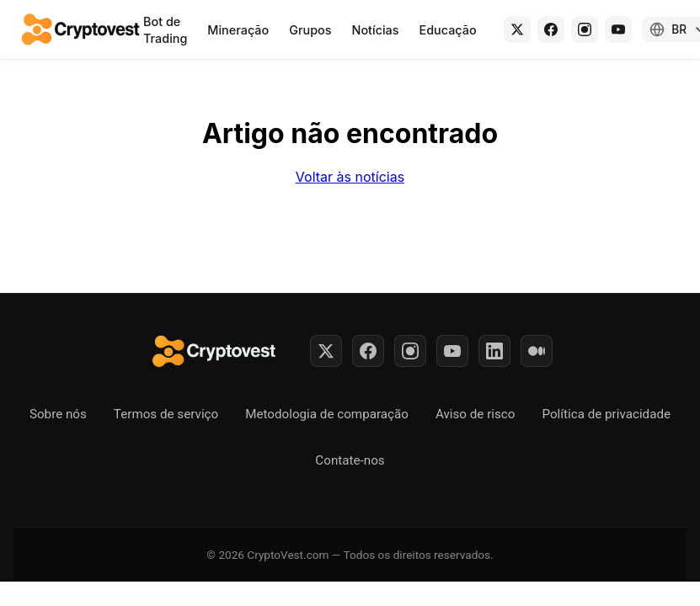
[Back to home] (82, 29)
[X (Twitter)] (517, 29)
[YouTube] (618, 29)
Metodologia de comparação (327, 414)
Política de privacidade (606, 414)
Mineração (238, 30)
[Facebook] (551, 29)
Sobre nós (58, 414)
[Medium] (537, 351)
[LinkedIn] (494, 351)
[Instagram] (585, 29)
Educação (448, 30)
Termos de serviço (166, 414)
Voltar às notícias (350, 177)
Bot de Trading (165, 30)
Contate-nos (350, 460)
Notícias (376, 30)
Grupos (310, 30)
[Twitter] (326, 351)
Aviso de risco (476, 414)
